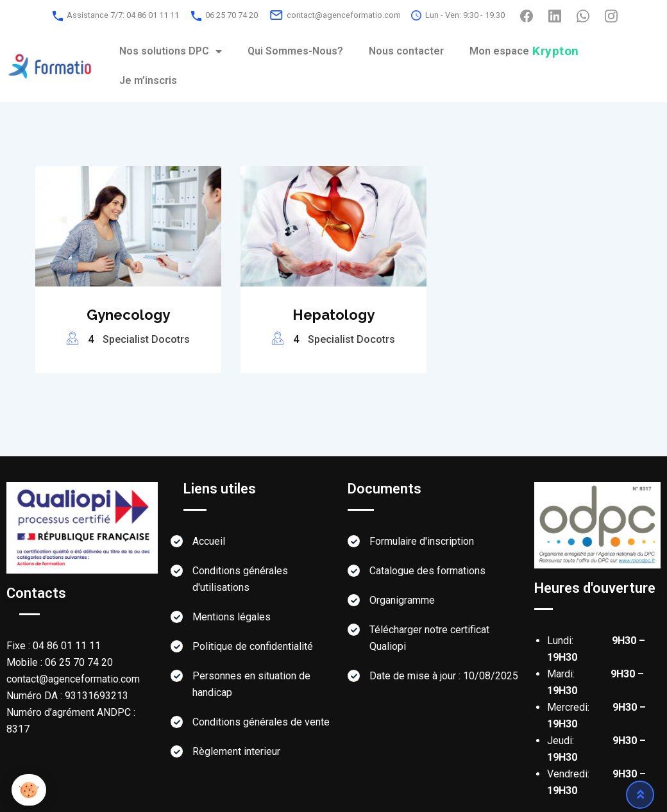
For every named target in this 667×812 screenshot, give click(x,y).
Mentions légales (232, 617)
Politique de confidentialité (253, 646)
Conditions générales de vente (261, 722)
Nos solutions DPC (171, 51)
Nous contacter (406, 51)
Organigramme (402, 600)
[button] (29, 790)
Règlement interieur (236, 751)
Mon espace (524, 51)
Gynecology (128, 315)
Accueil (209, 541)
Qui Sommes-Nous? (295, 51)
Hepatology (333, 315)
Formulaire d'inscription (422, 541)
